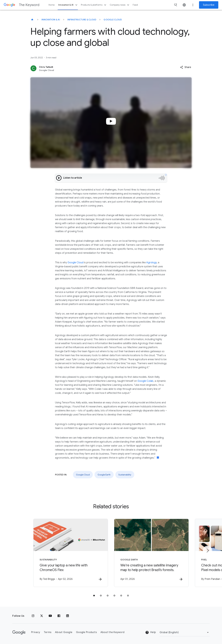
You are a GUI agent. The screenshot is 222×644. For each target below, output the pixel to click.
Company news (120, 5)
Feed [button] (135, 5)
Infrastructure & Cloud (82, 20)
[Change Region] (185, 632)
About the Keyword (112, 632)
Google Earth (104, 475)
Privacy (36, 632)
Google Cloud (113, 20)
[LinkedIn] (68, 616)
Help (151, 632)
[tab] (94, 596)
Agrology (151, 263)
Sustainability (125, 475)
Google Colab (145, 381)
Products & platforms (94, 5)
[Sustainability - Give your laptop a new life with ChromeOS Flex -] (71, 553)
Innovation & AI (68, 5)
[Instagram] (33, 616)
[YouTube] (50, 616)
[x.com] (42, 616)
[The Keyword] (32, 20)
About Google (64, 632)
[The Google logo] (19, 632)
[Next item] (208, 551)
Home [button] (52, 5)
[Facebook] (59, 616)
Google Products (86, 632)
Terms (48, 632)
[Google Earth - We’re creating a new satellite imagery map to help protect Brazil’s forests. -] (151, 553)
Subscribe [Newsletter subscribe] (209, 5)
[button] (186, 67)
